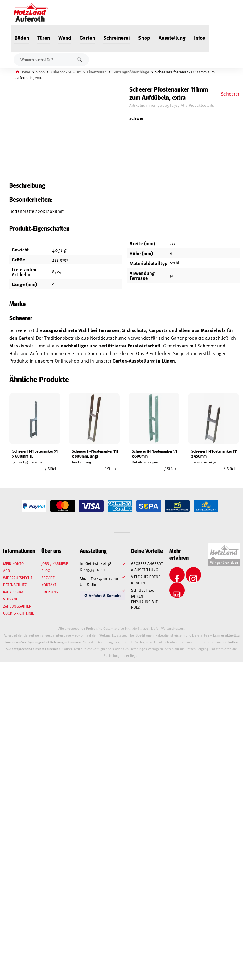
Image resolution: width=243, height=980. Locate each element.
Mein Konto (13, 563)
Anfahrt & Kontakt (102, 595)
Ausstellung (172, 38)
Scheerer (230, 93)
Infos (200, 38)
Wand (65, 38)
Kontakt (49, 585)
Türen (44, 38)
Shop (144, 38)
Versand (11, 599)
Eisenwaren (97, 72)
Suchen (80, 60)
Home (25, 72)
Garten (87, 38)
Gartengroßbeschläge (131, 72)
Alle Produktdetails (197, 105)
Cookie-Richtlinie (19, 613)
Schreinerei (117, 38)
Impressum (13, 592)
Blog (46, 571)
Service (48, 578)
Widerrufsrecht (18, 578)
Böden (22, 38)
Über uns (50, 592)
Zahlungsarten (17, 606)
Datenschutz (15, 585)
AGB (6, 571)
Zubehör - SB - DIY (66, 72)
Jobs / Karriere (55, 563)
